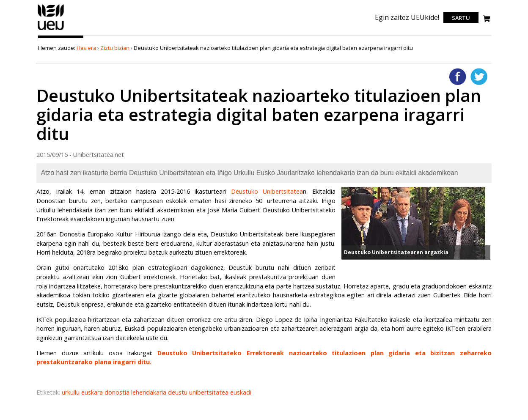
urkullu (71, 392)
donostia (118, 392)
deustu (179, 392)
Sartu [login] (461, 18)
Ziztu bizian (115, 48)
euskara (93, 392)
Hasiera (86, 48)
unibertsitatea (210, 392)
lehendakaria (150, 392)
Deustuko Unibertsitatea (267, 191)
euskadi (241, 392)
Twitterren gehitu (479, 77)
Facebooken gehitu (458, 77)
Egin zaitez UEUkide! (407, 17)
